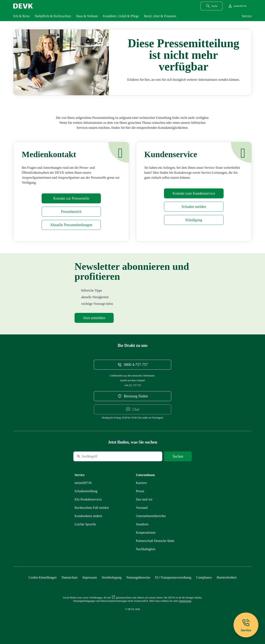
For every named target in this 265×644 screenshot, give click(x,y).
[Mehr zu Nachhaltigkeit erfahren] (146, 549)
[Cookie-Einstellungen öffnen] (43, 577)
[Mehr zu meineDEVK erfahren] (83, 483)
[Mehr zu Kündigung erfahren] (194, 220)
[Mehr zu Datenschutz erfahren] (69, 577)
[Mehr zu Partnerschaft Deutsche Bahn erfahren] (155, 541)
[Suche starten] (178, 456)
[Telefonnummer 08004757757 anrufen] (132, 365)
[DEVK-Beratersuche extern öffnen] (132, 396)
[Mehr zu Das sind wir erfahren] (144, 499)
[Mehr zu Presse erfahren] (71, 198)
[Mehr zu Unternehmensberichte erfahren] (151, 516)
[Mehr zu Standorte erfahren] (142, 524)
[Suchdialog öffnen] (211, 6)
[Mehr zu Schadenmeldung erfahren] (194, 207)
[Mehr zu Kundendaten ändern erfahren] (88, 516)
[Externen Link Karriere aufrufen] (141, 483)
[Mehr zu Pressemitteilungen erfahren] (71, 225)
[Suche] (102, 456)
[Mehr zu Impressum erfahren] (90, 577)
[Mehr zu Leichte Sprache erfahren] (85, 524)
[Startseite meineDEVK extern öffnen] (237, 6)
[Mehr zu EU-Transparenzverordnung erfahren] (173, 577)
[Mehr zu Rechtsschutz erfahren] (92, 508)
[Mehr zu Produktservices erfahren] (88, 499)
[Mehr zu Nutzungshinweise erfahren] (138, 577)
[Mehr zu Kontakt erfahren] (194, 193)
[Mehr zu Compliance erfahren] (204, 577)
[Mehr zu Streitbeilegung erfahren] (112, 577)
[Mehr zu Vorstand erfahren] (142, 508)
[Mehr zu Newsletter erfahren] (94, 318)
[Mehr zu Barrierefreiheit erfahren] (227, 577)
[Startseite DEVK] (23, 6)
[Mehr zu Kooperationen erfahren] (146, 532)
